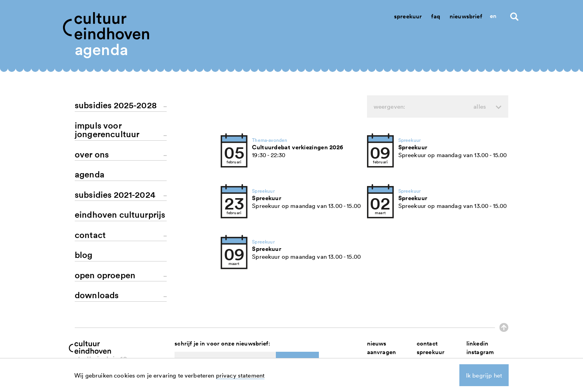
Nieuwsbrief (466, 16)
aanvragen (381, 352)
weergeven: (430, 107)
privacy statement (240, 375)
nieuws (377, 343)
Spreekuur (408, 16)
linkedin (477, 343)
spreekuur (431, 352)
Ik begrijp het (484, 375)
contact (427, 343)
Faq (435, 16)
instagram (480, 352)
